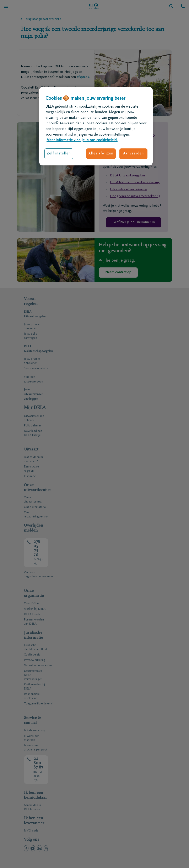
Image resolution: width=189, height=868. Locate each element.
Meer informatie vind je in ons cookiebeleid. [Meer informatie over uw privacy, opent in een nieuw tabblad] (82, 140)
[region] (96, 126)
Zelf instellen (59, 154)
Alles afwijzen (101, 154)
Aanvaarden (134, 154)
